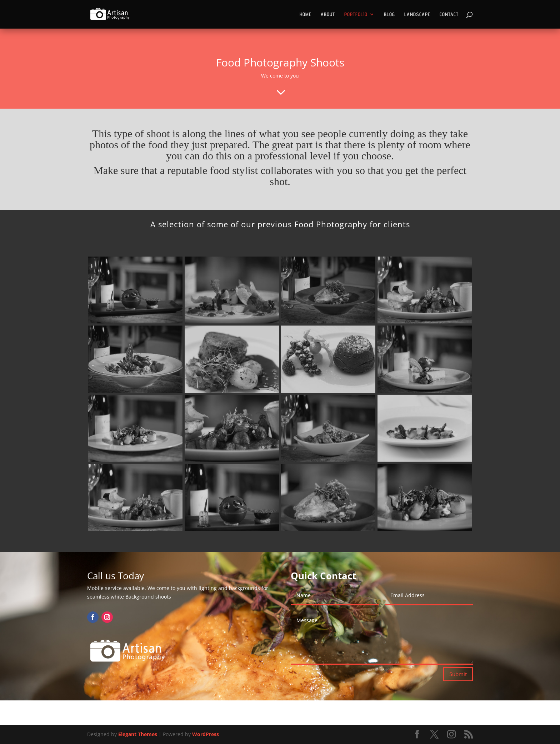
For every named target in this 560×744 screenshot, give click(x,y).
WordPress (206, 734)
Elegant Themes (138, 734)
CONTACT (449, 14)
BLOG (389, 14)
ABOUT (328, 14)
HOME (306, 14)
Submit (458, 674)
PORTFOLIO (356, 14)
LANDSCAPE (417, 14)
